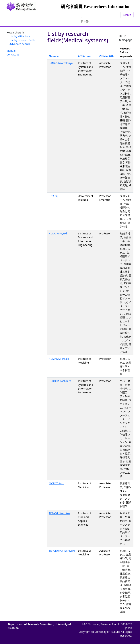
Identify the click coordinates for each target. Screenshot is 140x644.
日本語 (85, 21)
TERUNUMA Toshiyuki (62, 551)
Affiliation (84, 56)
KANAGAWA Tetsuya (61, 63)
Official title (107, 56)
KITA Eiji (54, 196)
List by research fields (22, 40)
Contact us (13, 54)
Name (53, 56)
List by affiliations (20, 36)
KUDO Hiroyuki (58, 233)
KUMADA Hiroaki (59, 359)
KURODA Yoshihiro (60, 381)
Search (127, 15)
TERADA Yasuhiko (59, 513)
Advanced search (20, 44)
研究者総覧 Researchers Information (96, 7)
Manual (11, 51)
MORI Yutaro (57, 483)
